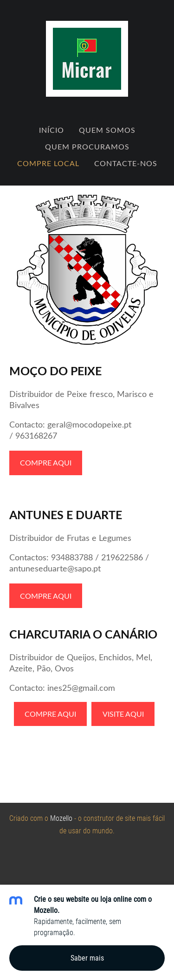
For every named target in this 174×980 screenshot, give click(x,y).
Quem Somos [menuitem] (107, 130)
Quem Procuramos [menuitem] (87, 147)
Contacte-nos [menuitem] (126, 163)
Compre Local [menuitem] (48, 163)
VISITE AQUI (123, 714)
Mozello (61, 818)
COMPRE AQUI (46, 463)
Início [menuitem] (52, 130)
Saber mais (87, 958)
